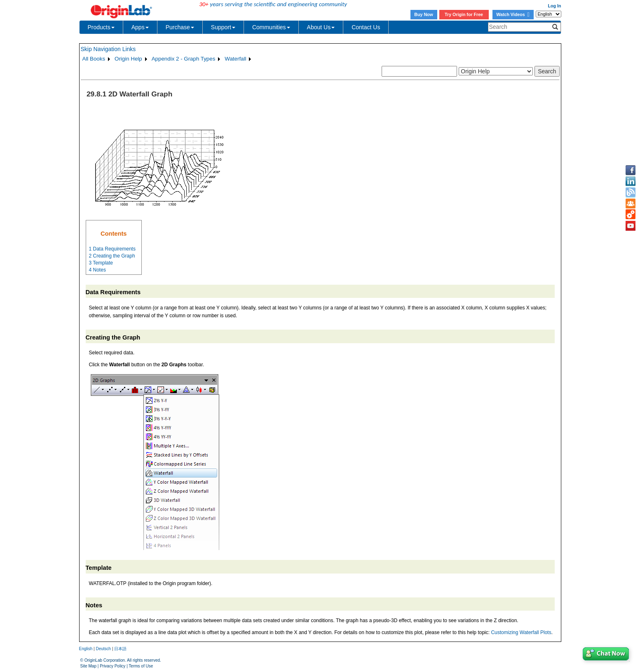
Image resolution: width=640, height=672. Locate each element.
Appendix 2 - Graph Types (184, 59)
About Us (321, 27)
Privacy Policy (113, 666)
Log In (555, 6)
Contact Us (366, 27)
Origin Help (128, 59)
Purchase (180, 27)
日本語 (120, 649)
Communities (271, 27)
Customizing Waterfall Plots (521, 632)
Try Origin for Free (464, 14)
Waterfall (235, 59)
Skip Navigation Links (108, 49)
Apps (140, 27)
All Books (94, 59)
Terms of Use (141, 666)
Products (101, 27)
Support (223, 27)
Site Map (88, 666)
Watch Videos (513, 14)
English (86, 649)
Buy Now (424, 14)
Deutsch (103, 649)
